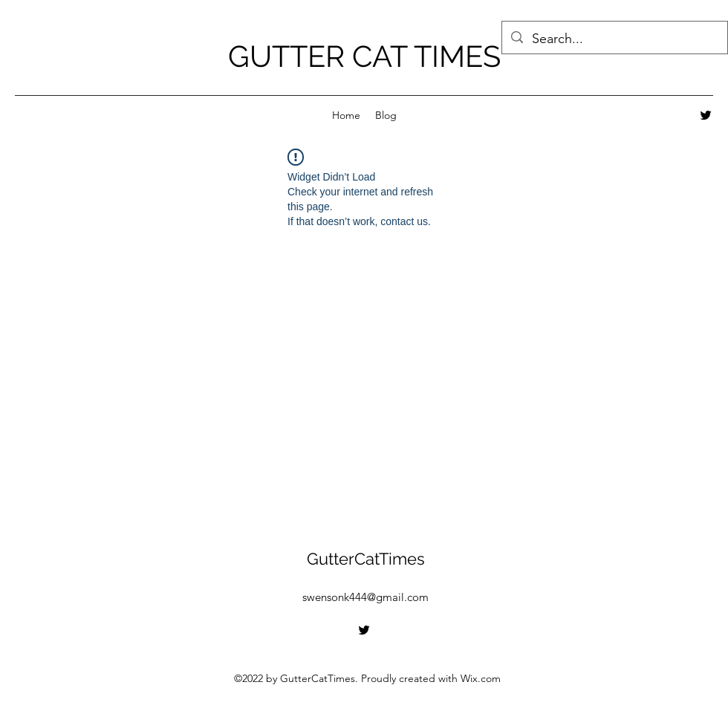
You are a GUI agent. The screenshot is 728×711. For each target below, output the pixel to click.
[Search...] (614, 39)
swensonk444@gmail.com (365, 597)
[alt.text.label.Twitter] (706, 115)
